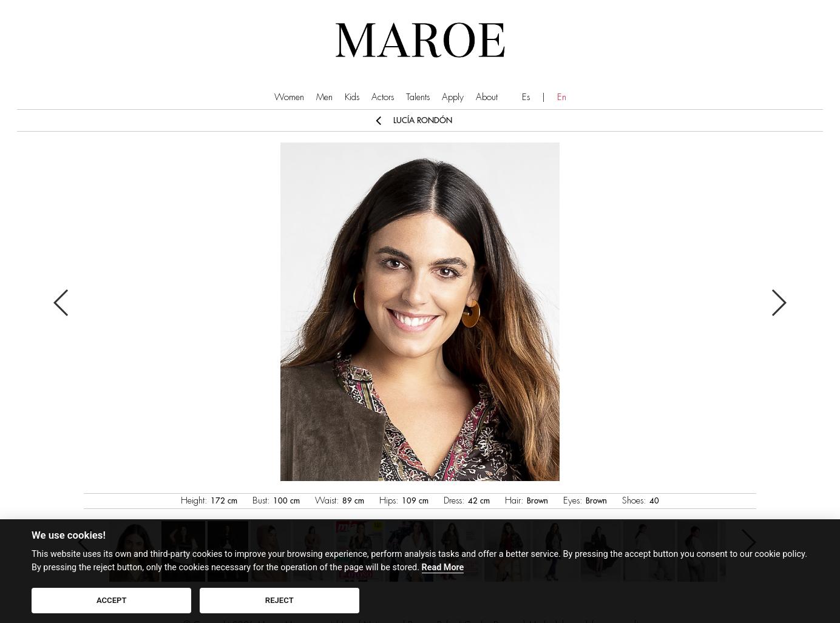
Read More (443, 567)
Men (324, 97)
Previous (62, 303)
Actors (383, 97)
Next (778, 303)
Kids (352, 97)
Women (289, 97)
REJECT (279, 600)
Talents (418, 97)
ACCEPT (112, 600)
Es (526, 97)
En (562, 97)
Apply (453, 97)
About (487, 97)
